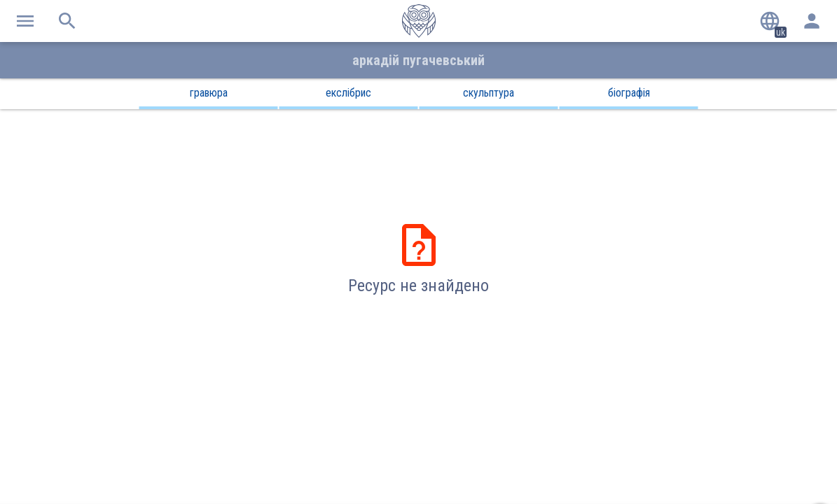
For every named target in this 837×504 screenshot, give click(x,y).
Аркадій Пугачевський (418, 60)
